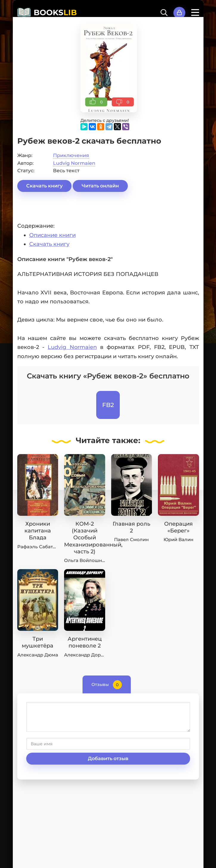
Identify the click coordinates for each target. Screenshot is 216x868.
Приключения (71, 155)
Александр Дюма (38, 655)
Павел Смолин (131, 539)
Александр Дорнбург (89, 655)
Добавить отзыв (108, 758)
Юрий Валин (178, 539)
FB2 (108, 405)
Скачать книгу (44, 186)
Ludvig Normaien (74, 163)
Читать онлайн (100, 186)
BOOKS (55, 13)
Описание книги (52, 235)
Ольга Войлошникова (90, 560)
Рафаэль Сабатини (39, 547)
